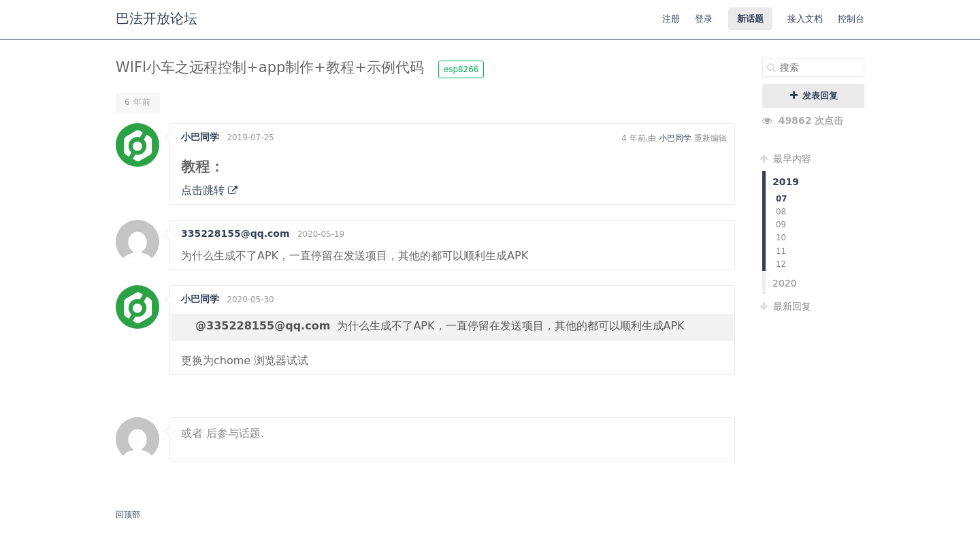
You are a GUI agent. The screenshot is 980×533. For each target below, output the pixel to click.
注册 (671, 19)
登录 (704, 19)
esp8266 (461, 69)
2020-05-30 (250, 300)
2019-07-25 (250, 138)
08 (781, 212)
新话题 (750, 19)
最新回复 (787, 306)
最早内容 (787, 159)
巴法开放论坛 (157, 18)
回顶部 (128, 515)
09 (781, 225)
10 (781, 238)
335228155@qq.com (235, 233)
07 (782, 199)
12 (781, 264)
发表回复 (814, 96)
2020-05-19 (321, 234)
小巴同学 (200, 137)
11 (781, 251)
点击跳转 (209, 190)
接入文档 (805, 19)
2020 (785, 283)
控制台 (851, 19)
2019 (786, 182)
